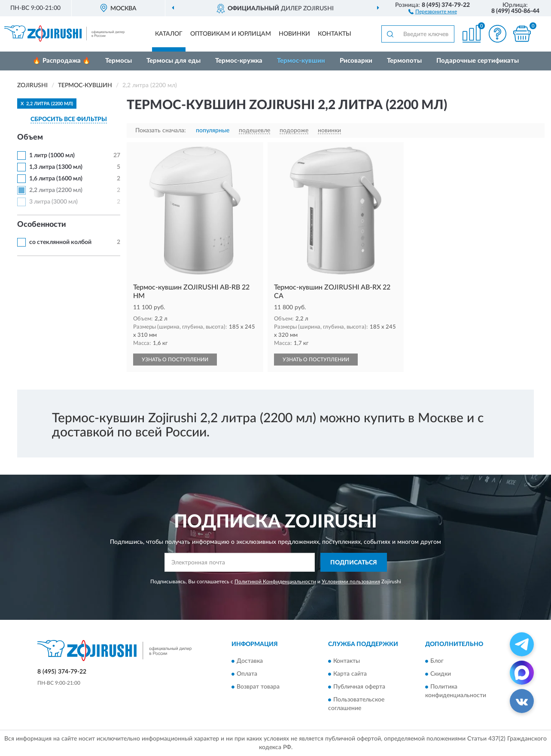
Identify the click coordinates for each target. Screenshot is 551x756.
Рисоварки (356, 61)
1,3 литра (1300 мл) (56, 167)
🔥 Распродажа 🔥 (62, 61)
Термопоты (404, 61)
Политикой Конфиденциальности (275, 582)
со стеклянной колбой (60, 242)
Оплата (247, 674)
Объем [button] (30, 137)
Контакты (335, 34)
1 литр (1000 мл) (52, 155)
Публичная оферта (359, 687)
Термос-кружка (239, 61)
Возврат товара (258, 687)
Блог (437, 661)
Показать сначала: (161, 131)
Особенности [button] (42, 225)
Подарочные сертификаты (478, 61)
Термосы (119, 61)
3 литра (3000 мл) (53, 202)
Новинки (294, 34)
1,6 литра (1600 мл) (56, 179)
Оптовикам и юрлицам (231, 34)
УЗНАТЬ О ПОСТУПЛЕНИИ (175, 360)
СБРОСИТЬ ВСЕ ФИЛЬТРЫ (69, 119)
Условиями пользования (351, 582)
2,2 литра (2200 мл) (56, 190)
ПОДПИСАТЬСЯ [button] (354, 563)
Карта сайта (350, 674)
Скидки (441, 674)
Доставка (250, 661)
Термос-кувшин (301, 61)
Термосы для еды (174, 61)
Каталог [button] (169, 34)
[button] (433, 11)
